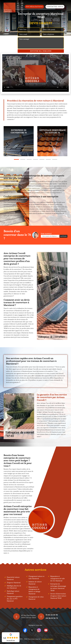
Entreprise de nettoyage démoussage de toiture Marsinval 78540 (58, 587)
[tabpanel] (19, 141)
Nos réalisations (34, 7)
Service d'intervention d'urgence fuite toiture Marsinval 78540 (58, 596)
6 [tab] (48, 159)
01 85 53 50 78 (52, 615)
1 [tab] (16, 159)
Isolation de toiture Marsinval (35, 583)
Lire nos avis (11, 640)
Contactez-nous (55, 7)
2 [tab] (23, 159)
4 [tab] (36, 159)
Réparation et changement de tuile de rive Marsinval (58, 579)
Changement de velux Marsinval (36, 598)
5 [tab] (42, 159)
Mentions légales (47, 639)
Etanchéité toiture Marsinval (13, 578)
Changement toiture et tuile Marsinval (36, 577)
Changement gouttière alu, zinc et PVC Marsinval (15, 599)
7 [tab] (55, 159)
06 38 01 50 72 (52, 618)
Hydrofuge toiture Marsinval (13, 592)
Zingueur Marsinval (14, 583)
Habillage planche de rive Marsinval (14, 587)
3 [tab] (29, 159)
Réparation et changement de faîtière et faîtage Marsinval (34, 590)
